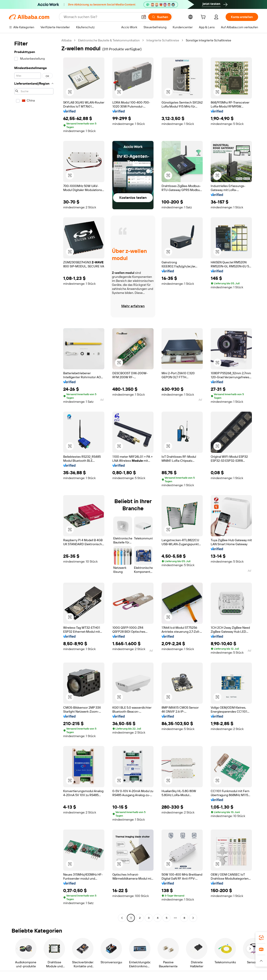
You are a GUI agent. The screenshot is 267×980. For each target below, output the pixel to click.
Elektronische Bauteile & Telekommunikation (109, 40)
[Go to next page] (193, 918)
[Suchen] (160, 17)
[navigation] (34, 480)
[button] (144, 17)
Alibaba (66, 40)
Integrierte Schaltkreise (163, 40)
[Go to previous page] (122, 918)
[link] (261, 938)
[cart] (204, 18)
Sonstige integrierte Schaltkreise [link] (208, 40)
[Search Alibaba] (101, 17)
